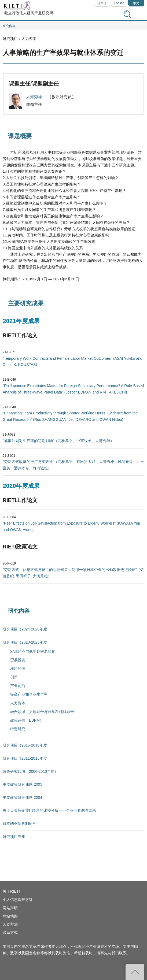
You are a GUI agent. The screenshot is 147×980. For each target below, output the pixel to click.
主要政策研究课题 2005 (22, 784)
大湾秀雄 (35, 97)
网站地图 (10, 916)
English (119, 3)
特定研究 (18, 729)
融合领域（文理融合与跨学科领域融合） (44, 712)
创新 (14, 677)
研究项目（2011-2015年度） (27, 758)
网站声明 (10, 908)
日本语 (102, 3)
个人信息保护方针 (18, 900)
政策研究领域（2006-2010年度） (30, 771)
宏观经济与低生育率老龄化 (33, 651)
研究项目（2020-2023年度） (27, 642)
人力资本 (18, 703)
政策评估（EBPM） (27, 720)
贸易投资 (18, 660)
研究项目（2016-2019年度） (27, 745)
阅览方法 (10, 924)
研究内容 (9, 26)
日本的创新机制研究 (20, 823)
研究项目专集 (14, 837)
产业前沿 (18, 686)
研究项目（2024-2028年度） (27, 629)
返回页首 (135, 972)
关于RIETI (11, 891)
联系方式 (10, 933)
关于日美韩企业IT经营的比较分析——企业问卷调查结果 (49, 810)
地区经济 (18, 669)
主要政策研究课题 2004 (22, 797)
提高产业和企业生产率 (29, 694)
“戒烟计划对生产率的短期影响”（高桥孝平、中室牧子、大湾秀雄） (58, 441)
